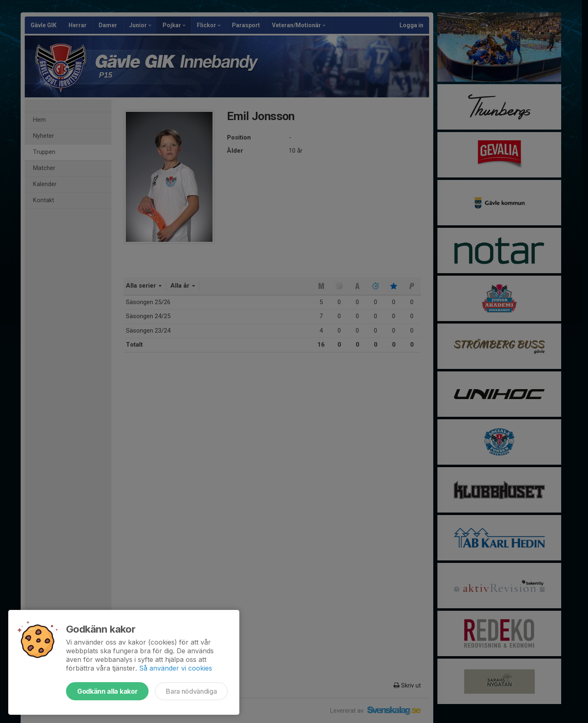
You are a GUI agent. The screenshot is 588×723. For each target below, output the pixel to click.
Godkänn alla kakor (107, 691)
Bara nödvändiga (191, 691)
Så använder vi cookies (176, 668)
